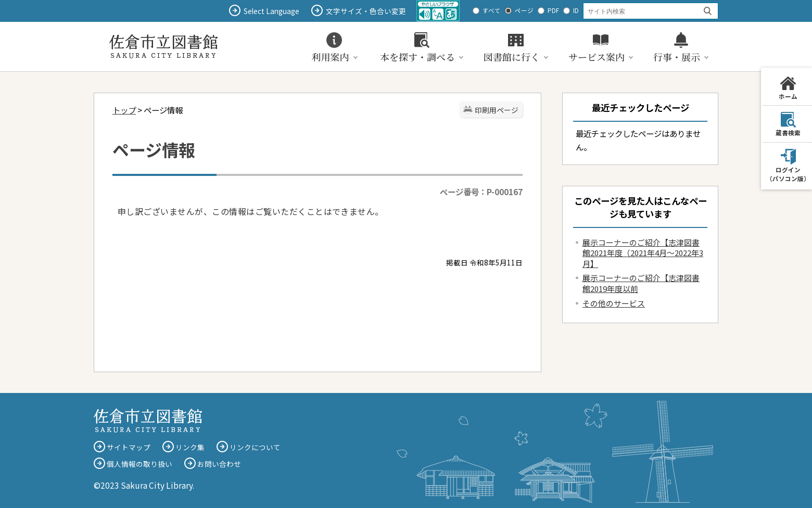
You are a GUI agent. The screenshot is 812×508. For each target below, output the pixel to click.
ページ (524, 10)
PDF (553, 10)
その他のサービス (614, 303)
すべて (492, 10)
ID (576, 10)
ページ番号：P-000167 (481, 192)
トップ (124, 110)
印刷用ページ (497, 110)
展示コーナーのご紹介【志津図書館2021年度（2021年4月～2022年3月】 (643, 253)
